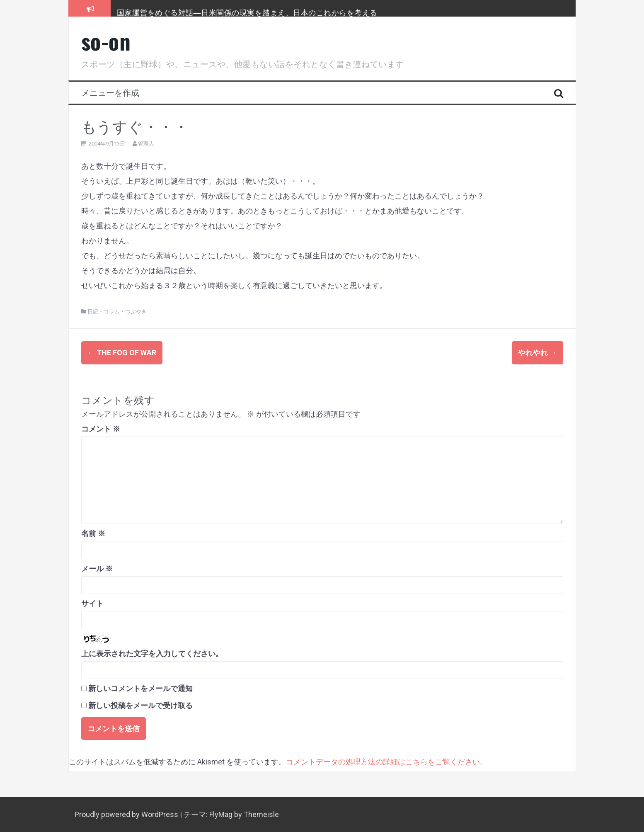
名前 (93, 533)
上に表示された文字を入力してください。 (152, 654)
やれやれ (537, 353)
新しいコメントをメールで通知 (140, 688)
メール (97, 568)
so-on (106, 41)
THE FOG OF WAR (122, 353)
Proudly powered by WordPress (127, 814)
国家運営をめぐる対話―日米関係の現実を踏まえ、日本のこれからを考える (247, 12)
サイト (92, 603)
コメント (101, 429)
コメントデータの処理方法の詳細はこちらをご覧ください (383, 762)
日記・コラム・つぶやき (117, 312)
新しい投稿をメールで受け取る (140, 705)
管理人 (146, 144)
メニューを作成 (110, 92)
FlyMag (221, 814)
